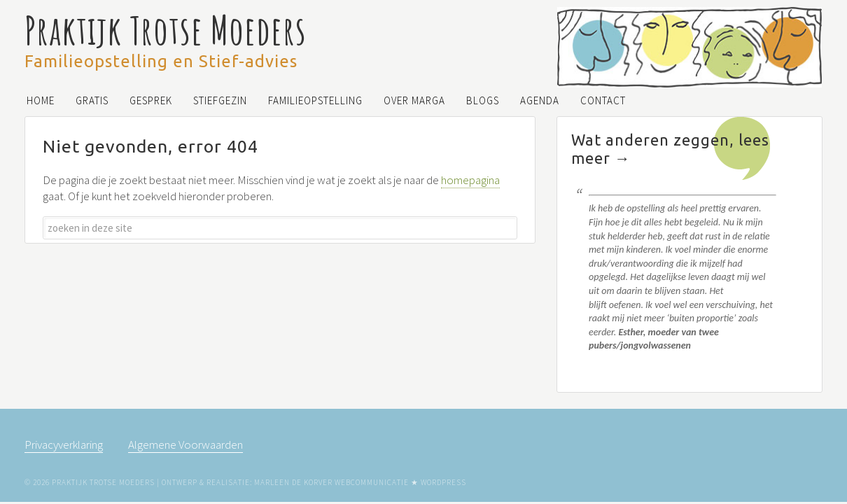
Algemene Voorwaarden (185, 444)
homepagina (470, 180)
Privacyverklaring (64, 444)
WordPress (443, 482)
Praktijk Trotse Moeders (166, 30)
